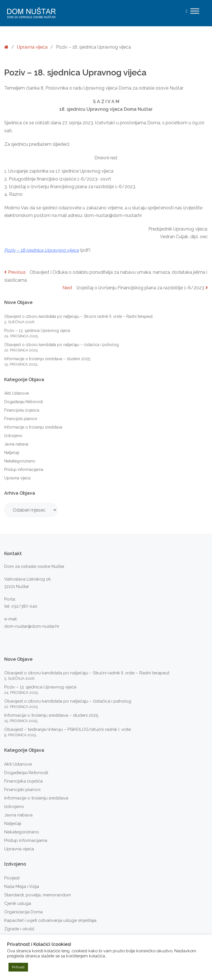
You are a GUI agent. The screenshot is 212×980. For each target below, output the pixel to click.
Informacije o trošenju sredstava (33, 427)
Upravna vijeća (32, 47)
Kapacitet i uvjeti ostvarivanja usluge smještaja (50, 920)
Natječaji (12, 453)
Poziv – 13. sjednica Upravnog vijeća (37, 331)
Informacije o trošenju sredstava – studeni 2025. (48, 359)
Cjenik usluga (18, 903)
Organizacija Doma (23, 912)
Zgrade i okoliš (19, 929)
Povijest (12, 878)
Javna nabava (16, 444)
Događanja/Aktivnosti (24, 402)
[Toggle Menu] (195, 11)
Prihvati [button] (18, 967)
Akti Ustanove (17, 393)
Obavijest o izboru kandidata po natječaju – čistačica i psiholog (61, 345)
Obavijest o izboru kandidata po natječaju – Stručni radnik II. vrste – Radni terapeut (78, 316)
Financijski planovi (21, 419)
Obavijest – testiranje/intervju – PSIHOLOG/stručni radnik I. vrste (68, 729)
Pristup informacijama (24, 470)
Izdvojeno (13, 436)
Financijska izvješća (22, 410)
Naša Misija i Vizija (22, 886)
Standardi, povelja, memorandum (38, 895)
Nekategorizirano (20, 461)
